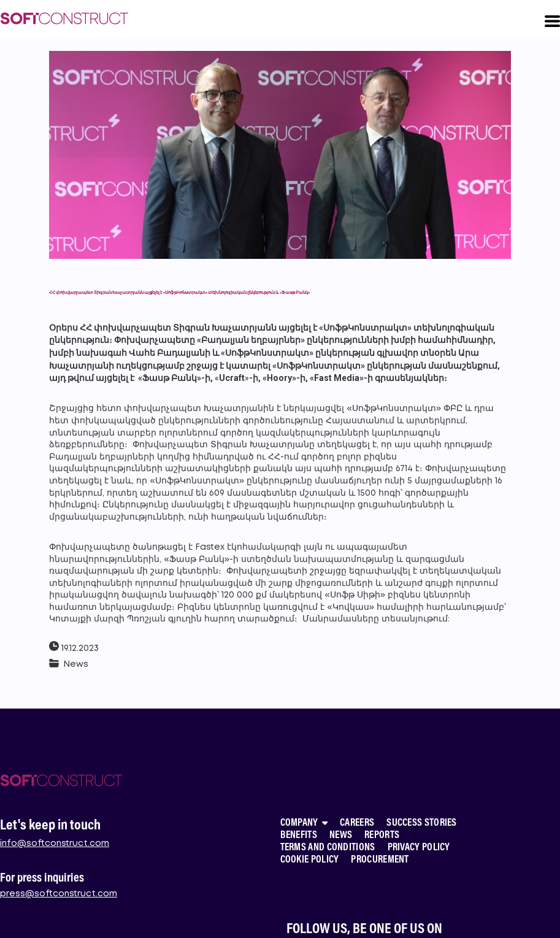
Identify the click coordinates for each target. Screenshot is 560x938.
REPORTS (382, 836)
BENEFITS (299, 836)
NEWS (341, 836)
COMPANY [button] (304, 824)
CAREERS (357, 824)
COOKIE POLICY (310, 860)
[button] (552, 21)
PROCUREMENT (380, 860)
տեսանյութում (415, 619)
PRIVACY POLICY (419, 848)
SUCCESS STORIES (422, 824)
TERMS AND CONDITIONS (328, 848)
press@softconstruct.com (59, 894)
